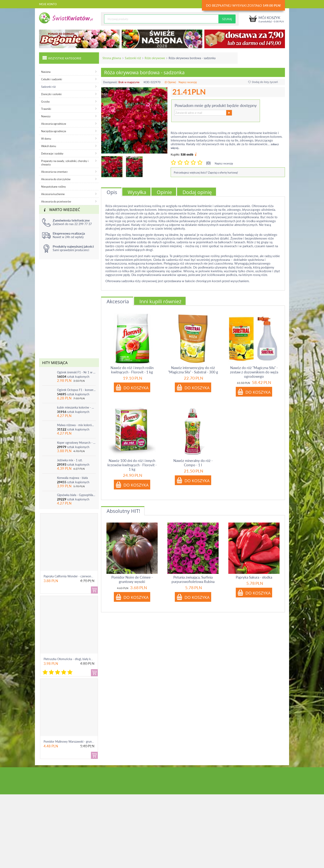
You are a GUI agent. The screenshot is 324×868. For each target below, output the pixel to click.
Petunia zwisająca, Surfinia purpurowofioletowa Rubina (193, 579)
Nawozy (46, 116)
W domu (46, 139)
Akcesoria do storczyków (56, 179)
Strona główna (112, 58)
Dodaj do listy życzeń (263, 82)
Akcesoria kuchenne (53, 194)
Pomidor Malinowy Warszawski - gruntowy (71, 742)
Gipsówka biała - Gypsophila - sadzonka (76, 495)
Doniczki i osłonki (51, 94)
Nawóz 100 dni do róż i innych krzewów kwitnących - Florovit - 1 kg (132, 465)
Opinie (164, 192)
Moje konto (48, 4)
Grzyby (45, 102)
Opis (112, 192)
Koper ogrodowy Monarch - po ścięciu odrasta (76, 443)
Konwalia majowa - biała (72, 478)
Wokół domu (49, 146)
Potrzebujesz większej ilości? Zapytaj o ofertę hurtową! (206, 173)
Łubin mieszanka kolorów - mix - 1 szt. (76, 407)
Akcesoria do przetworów (56, 201)
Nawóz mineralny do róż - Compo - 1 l (193, 463)
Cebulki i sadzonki (52, 79)
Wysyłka (137, 192)
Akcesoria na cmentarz (54, 172)
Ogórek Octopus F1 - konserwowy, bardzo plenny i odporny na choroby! (76, 390)
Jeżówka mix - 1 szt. (70, 460)
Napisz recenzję (188, 82)
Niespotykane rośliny (54, 187)
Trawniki (46, 109)
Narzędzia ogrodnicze (54, 131)
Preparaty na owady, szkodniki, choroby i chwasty (65, 163)
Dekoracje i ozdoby (52, 153)
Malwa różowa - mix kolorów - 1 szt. (76, 425)
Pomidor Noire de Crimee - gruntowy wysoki (132, 579)
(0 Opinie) (170, 82)
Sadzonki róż (133, 58)
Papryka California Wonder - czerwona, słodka (73, 576)
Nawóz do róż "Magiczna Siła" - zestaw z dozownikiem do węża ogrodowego (254, 372)
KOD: (147, 82)
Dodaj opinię (197, 192)
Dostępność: (110, 82)
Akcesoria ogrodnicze (54, 124)
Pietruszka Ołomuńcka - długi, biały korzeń (71, 659)
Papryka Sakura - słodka (254, 577)
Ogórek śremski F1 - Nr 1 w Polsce (76, 372)
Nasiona (46, 72)
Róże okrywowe (155, 58)
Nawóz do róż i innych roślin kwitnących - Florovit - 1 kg (132, 370)
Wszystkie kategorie (62, 58)
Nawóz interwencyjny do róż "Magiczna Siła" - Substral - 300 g (193, 370)
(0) (208, 163)
